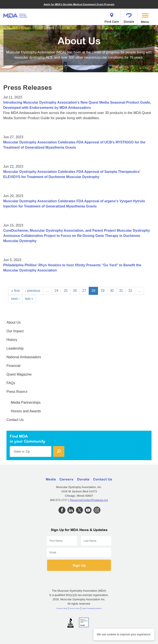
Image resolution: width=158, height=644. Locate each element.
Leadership (15, 348)
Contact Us (15, 420)
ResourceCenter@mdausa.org (89, 500)
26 (75, 291)
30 (112, 291)
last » (29, 299)
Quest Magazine (19, 374)
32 (130, 291)
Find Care (112, 17)
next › (15, 299)
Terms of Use (75, 608)
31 (121, 291)
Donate (129, 17)
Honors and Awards (26, 411)
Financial (13, 366)
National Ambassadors (24, 357)
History (12, 340)
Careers (66, 479)
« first (15, 291)
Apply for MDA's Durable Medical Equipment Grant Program (79, 4)
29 (103, 291)
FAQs (11, 383)
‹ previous (33, 291)
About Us (14, 322)
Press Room (17, 392)
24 (56, 291)
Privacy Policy (62, 608)
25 (66, 291)
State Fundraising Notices (92, 608)
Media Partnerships (26, 402)
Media (51, 479)
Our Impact (15, 331)
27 (84, 291)
